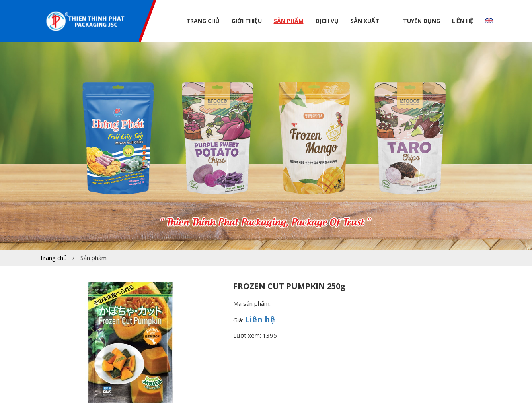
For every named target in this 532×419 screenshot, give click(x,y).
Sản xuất (365, 21)
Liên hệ (463, 21)
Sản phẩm (289, 21)
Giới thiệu (247, 21)
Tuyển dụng (422, 21)
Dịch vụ (327, 21)
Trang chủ (203, 21)
